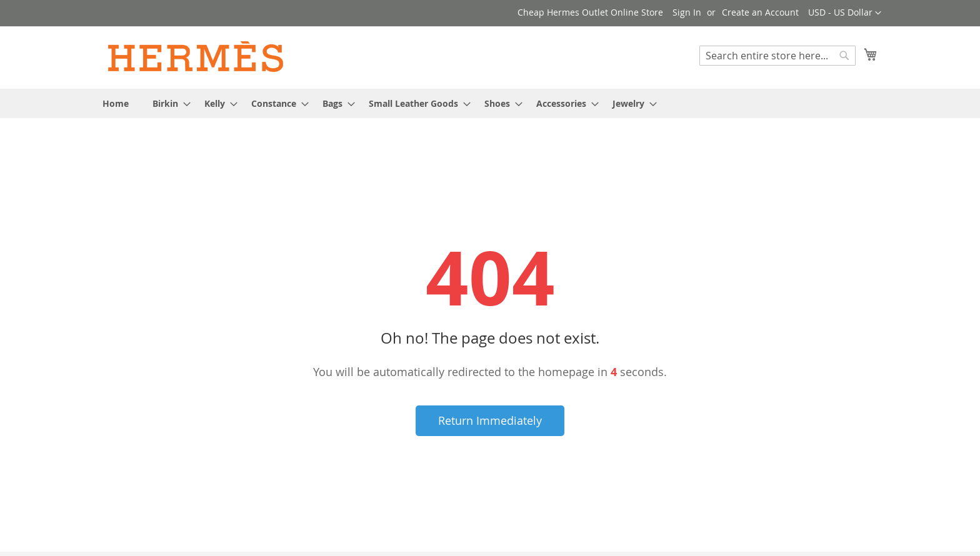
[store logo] (196, 57)
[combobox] (777, 56)
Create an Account (760, 12)
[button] (845, 13)
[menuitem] (116, 103)
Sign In (687, 12)
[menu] (490, 103)
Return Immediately (490, 420)
